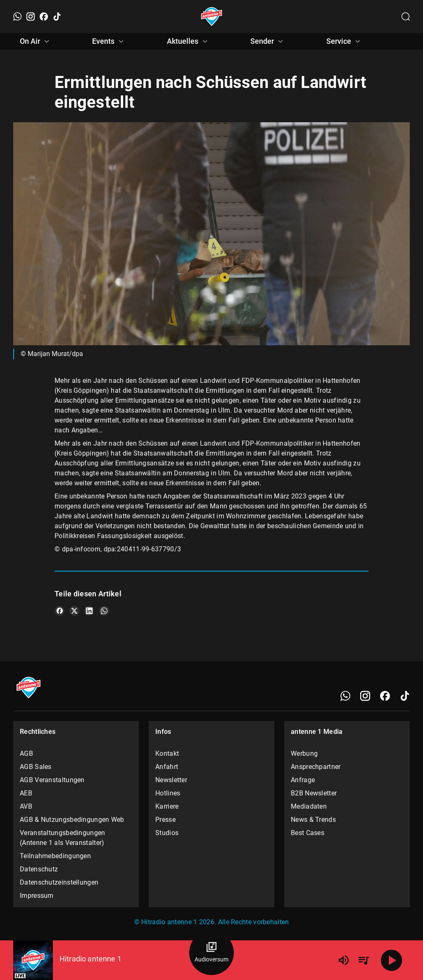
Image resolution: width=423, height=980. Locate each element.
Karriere (167, 806)
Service (345, 41)
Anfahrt (167, 767)
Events (109, 41)
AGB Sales (36, 767)
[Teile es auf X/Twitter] (74, 611)
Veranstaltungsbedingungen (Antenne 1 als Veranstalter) (63, 838)
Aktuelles (188, 41)
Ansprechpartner (316, 767)
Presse (165, 820)
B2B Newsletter (314, 793)
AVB (26, 806)
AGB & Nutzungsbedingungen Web (72, 820)
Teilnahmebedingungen (55, 856)
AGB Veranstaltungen (52, 780)
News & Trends (313, 820)
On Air (36, 41)
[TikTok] (57, 17)
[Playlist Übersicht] (364, 960)
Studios (167, 833)
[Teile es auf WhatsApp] (104, 611)
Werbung (304, 753)
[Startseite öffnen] (212, 17)
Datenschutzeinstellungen (59, 882)
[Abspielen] (392, 960)
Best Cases (308, 833)
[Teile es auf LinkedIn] (89, 611)
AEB (26, 793)
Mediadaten (309, 806)
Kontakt (167, 753)
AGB (26, 753)
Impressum (37, 896)
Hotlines (168, 793)
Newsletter (171, 780)
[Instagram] (31, 17)
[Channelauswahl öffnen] (406, 17)
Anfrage (303, 780)
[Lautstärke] (344, 960)
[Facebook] (44, 17)
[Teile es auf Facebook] (59, 611)
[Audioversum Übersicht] (211, 953)
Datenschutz (39, 869)
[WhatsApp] (17, 17)
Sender (268, 41)
